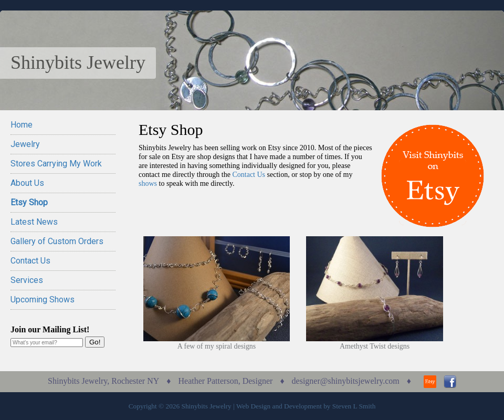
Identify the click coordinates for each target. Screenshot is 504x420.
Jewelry (25, 144)
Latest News (34, 222)
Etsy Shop (29, 202)
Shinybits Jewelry (78, 62)
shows (148, 183)
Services (27, 280)
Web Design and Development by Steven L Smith (306, 406)
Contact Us (30, 261)
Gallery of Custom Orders (57, 241)
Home (22, 125)
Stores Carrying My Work (56, 164)
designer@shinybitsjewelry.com (346, 381)
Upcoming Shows (43, 300)
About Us (27, 183)
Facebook (450, 382)
